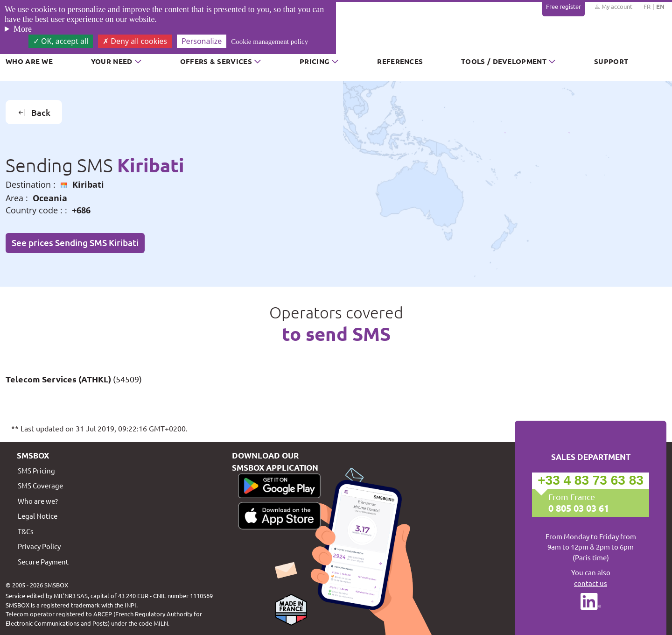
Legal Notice (38, 516)
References (400, 61)
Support (611, 61)
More (23, 29)
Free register (563, 6)
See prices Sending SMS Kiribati (75, 243)
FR (647, 6)
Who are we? (38, 501)
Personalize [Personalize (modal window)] (202, 41)
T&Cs (26, 531)
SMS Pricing (36, 470)
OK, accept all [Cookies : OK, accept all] (61, 41)
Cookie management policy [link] (269, 42)
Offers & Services (216, 61)
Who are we (29, 61)
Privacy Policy (39, 546)
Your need (112, 61)
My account (613, 7)
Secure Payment (43, 561)
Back (34, 112)
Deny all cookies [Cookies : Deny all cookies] (135, 41)
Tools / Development (504, 61)
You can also (591, 578)
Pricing (315, 61)
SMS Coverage (40, 485)
